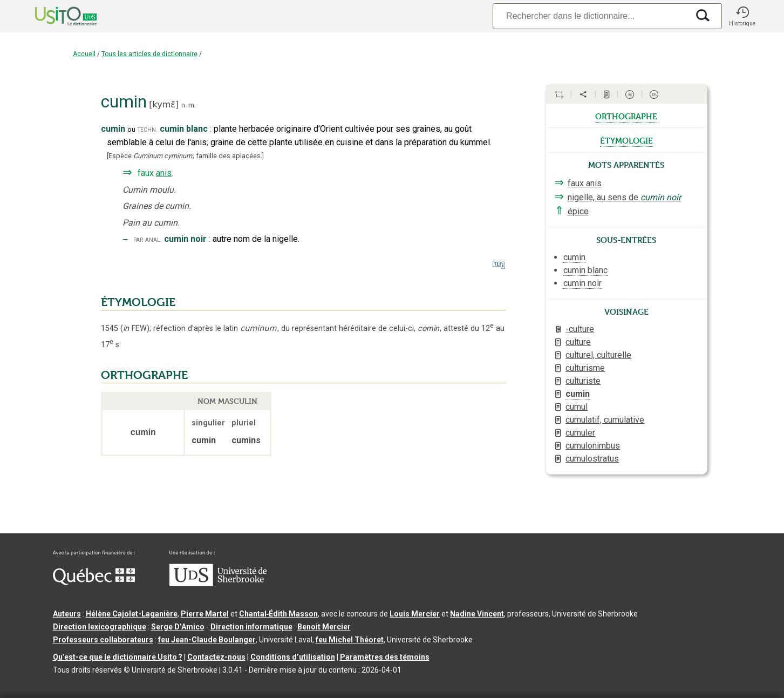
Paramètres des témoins (385, 657)
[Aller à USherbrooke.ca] (218, 584)
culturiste (583, 381)
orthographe (626, 116)
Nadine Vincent (477, 614)
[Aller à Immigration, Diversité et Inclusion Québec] (94, 582)
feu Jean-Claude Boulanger (207, 640)
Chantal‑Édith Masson (279, 614)
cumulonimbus (593, 446)
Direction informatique (251, 627)
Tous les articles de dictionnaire (149, 54)
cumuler (580, 433)
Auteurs (67, 614)
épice (578, 211)
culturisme (585, 368)
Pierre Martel (205, 614)
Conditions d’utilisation (293, 657)
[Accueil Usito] (54, 16)
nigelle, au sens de (624, 197)
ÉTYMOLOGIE (138, 302)
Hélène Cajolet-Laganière (132, 614)
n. (184, 105)
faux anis (585, 183)
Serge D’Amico (178, 627)
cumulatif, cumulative (605, 420)
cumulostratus (592, 459)
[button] (742, 16)
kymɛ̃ (164, 104)
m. (192, 105)
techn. (148, 129)
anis (164, 173)
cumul (577, 407)
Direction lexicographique (100, 627)
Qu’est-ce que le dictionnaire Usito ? (118, 657)
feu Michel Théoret (350, 640)
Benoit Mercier (324, 627)
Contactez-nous (216, 657)
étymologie (626, 140)
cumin (578, 394)
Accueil (84, 54)
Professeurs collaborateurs (103, 640)
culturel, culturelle (598, 355)
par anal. (148, 239)
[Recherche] (590, 16)
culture (578, 342)
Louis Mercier (415, 614)
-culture (580, 329)
